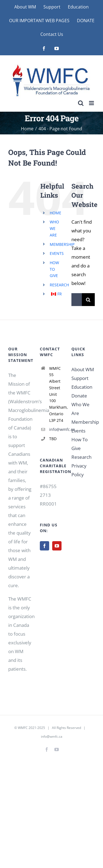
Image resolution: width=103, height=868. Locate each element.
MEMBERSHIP (62, 244)
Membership (85, 422)
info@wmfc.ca (56, 429)
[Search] (88, 300)
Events (78, 431)
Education (82, 387)
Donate (79, 396)
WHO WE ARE (54, 228)
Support (80, 378)
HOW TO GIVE (54, 269)
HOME (55, 213)
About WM (83, 369)
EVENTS (57, 253)
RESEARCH (59, 285)
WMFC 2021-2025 (31, 728)
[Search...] (77, 300)
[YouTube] (57, 546)
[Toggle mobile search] (81, 103)
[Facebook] (44, 546)
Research (81, 457)
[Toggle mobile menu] (92, 103)
